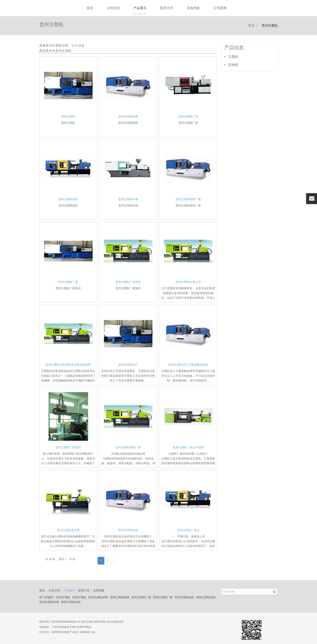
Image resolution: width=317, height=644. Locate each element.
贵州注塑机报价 (68, 199)
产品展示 (140, 8)
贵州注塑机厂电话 (188, 530)
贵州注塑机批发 (128, 530)
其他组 (233, 65)
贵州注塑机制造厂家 (128, 448)
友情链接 (85, 632)
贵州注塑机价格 (128, 199)
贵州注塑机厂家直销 (68, 448)
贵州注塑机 (68, 117)
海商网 (55, 632)
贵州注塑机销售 (128, 117)
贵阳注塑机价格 (71, 602)
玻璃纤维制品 (84, 627)
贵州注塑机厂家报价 (128, 282)
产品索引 (74, 632)
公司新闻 (220, 8)
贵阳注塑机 (79, 597)
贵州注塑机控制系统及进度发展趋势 (68, 365)
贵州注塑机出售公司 (188, 282)
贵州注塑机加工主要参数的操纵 (188, 365)
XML (93, 632)
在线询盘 (193, 8)
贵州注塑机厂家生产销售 (188, 448)
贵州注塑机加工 (128, 365)
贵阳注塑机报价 (206, 597)
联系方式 (167, 8)
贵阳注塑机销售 (120, 597)
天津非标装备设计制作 (64, 627)
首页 (90, 8)
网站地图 (64, 632)
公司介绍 (113, 8)
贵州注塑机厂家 (188, 117)
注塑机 (233, 57)
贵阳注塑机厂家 (163, 597)
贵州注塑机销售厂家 (188, 199)
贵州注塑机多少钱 (68, 530)
